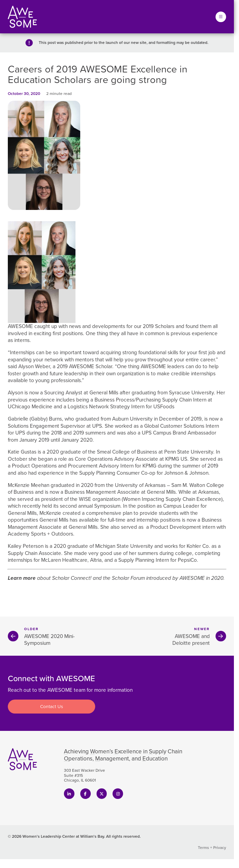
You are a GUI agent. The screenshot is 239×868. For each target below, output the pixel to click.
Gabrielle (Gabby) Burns (35, 419)
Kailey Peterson (26, 546)
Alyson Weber (34, 366)
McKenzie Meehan (29, 485)
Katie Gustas (22, 452)
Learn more (22, 578)
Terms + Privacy (212, 848)
